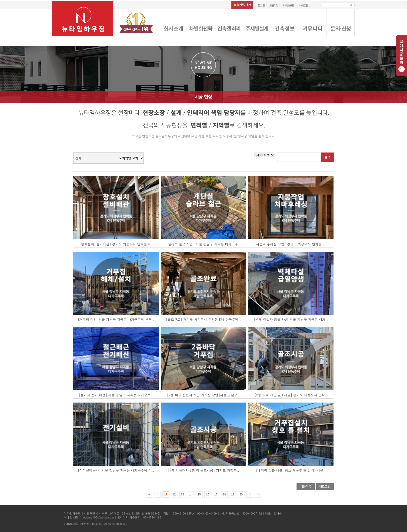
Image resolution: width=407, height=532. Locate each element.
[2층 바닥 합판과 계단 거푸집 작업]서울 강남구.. (203, 395)
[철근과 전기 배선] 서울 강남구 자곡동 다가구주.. (116, 395)
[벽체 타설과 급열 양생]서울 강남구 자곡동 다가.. (291, 319)
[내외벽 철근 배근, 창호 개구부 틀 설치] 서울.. (291, 470)
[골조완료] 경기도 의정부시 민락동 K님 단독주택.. (203, 319)
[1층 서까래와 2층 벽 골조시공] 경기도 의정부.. (203, 470)
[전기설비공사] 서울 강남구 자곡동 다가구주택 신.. (116, 470)
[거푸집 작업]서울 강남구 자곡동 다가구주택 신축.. (116, 319)
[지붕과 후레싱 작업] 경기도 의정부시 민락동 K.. (291, 244)
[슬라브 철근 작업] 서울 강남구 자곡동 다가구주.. (203, 244)
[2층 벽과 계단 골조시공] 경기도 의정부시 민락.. (291, 395)
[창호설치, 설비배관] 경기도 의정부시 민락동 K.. (116, 244)
